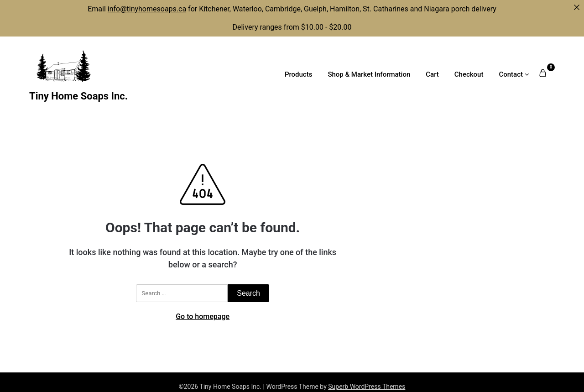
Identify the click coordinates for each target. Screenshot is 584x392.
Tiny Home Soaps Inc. (78, 96)
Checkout (469, 74)
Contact (511, 74)
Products (299, 74)
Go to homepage (203, 316)
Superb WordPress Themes (367, 387)
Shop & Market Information (369, 74)
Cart (432, 74)
